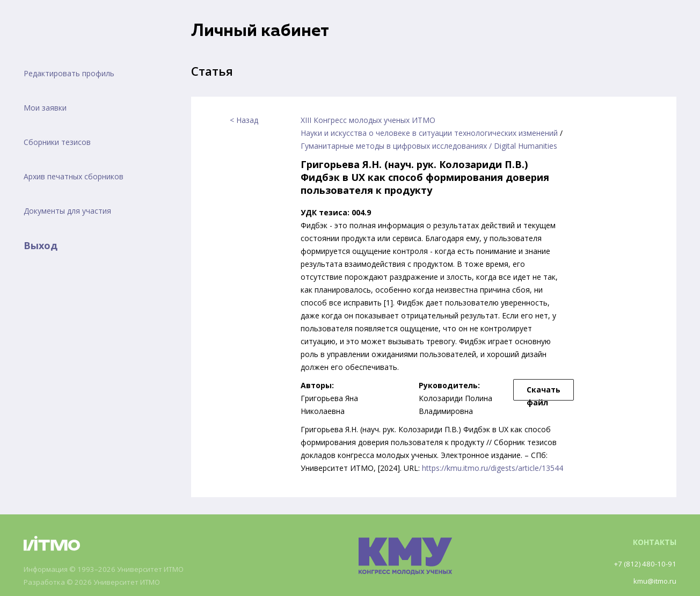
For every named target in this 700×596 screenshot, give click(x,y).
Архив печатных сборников (74, 176)
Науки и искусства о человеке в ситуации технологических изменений (429, 133)
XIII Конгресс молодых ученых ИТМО (368, 120)
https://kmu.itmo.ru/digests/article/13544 (493, 468)
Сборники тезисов (57, 142)
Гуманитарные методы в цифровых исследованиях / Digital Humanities (429, 146)
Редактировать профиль (69, 73)
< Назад (244, 120)
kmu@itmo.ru (653, 581)
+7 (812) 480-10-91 (643, 564)
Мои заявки (45, 108)
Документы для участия (67, 211)
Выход (41, 245)
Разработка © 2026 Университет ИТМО (97, 582)
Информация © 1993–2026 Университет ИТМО (110, 569)
